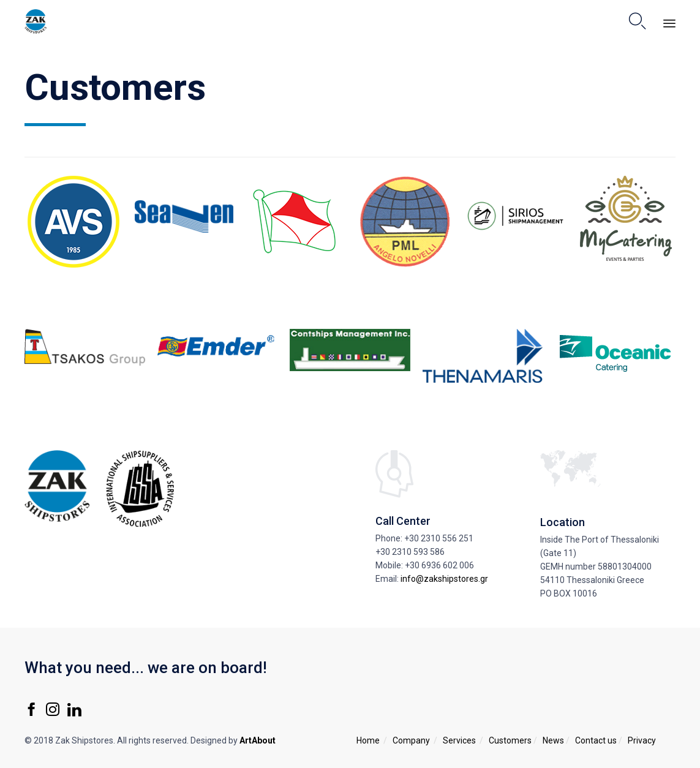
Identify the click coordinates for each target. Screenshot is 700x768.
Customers (510, 740)
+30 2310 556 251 (439, 538)
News (553, 740)
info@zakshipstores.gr (444, 579)
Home (368, 740)
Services (459, 740)
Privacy (642, 740)
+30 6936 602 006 (439, 565)
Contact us (596, 740)
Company (411, 740)
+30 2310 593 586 (410, 552)
